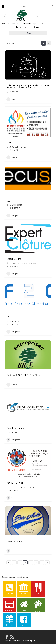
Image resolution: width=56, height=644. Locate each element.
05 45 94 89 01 (15, 432)
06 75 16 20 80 (15, 490)
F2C (8, 317)
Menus (38, 589)
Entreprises (13, 216)
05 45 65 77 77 (15, 208)
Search (28, 33)
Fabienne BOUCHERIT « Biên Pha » (23, 375)
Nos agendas (10, 620)
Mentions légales (29, 640)
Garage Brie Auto (15, 541)
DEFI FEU (11, 143)
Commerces (13, 551)
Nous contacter (10, 589)
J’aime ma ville (24, 620)
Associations (38, 606)
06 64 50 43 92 (15, 266)
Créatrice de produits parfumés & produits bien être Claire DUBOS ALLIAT (28, 86)
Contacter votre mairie (14, 640)
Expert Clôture (14, 259)
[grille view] (44, 43)
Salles (24, 606)
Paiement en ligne (10, 606)
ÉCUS (9, 201)
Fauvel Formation (15, 428)
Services (12, 99)
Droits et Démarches (24, 589)
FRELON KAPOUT (15, 483)
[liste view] (49, 43)
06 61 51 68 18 (15, 150)
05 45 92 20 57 (15, 324)
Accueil (4, 2)
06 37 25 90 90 (15, 92)
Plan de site (14, 2)
